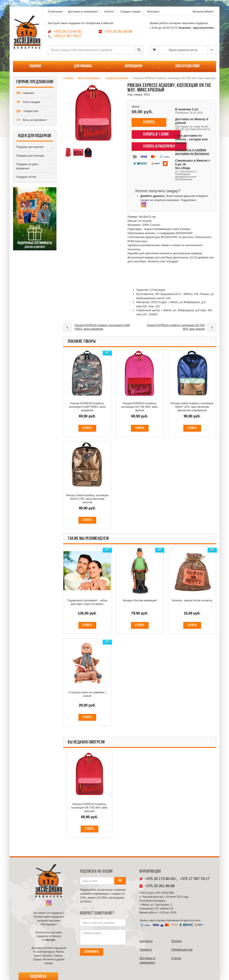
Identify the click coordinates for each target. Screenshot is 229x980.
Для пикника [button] (83, 66)
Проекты (146, 950)
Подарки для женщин (30, 156)
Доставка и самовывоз (83, 12)
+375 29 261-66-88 (118, 31)
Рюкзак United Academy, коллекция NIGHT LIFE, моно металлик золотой (87, 499)
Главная (68, 78)
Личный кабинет (203, 12)
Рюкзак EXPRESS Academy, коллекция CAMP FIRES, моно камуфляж (102, 327)
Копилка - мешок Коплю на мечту (192, 600)
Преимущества (182, 950)
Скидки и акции (130, 12)
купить (89, 829)
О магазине (55, 12)
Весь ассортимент (31, 120)
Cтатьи (176, 958)
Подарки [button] (35, 66)
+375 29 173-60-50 (67, 31)
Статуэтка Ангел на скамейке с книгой (87, 694)
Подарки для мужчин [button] (30, 147)
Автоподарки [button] (134, 66)
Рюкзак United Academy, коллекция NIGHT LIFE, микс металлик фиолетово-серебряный (192, 407)
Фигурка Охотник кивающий (140, 600)
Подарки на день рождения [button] (27, 166)
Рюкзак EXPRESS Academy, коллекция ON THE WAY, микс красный (89, 808)
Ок (120, 881)
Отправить (92, 952)
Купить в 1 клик (156, 134)
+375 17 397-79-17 (67, 36)
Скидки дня (27, 111)
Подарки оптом (26, 177)
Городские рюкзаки (117, 78)
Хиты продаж (28, 102)
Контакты (153, 12)
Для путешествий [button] (187, 66)
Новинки (25, 93)
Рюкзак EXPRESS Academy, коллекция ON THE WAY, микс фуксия (176, 327)
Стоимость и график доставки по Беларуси (192, 152)
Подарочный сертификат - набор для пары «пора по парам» (87, 602)
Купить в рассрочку (159, 147)
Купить (149, 122)
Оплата (109, 12)
